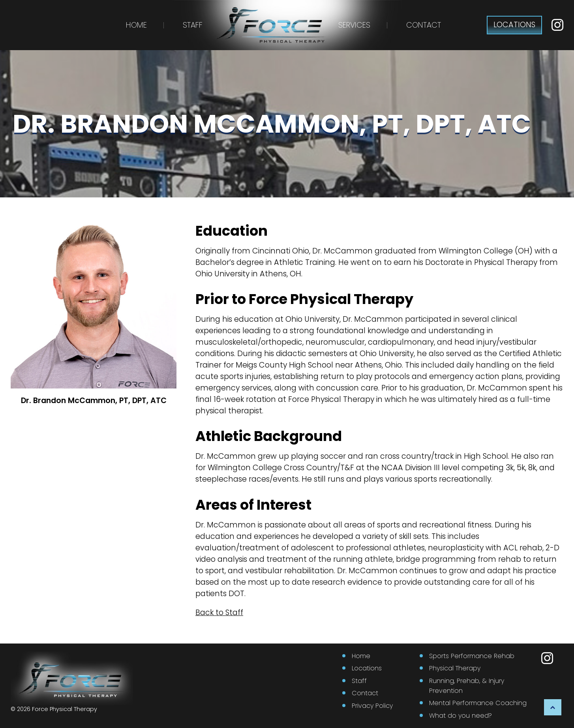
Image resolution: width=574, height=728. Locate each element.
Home (136, 25)
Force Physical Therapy (65, 709)
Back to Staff (219, 613)
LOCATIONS (514, 25)
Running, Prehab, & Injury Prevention (467, 686)
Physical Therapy (455, 668)
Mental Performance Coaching (478, 703)
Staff (193, 25)
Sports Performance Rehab (472, 656)
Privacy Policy (372, 706)
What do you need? (461, 716)
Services (354, 25)
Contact (424, 25)
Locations (367, 668)
